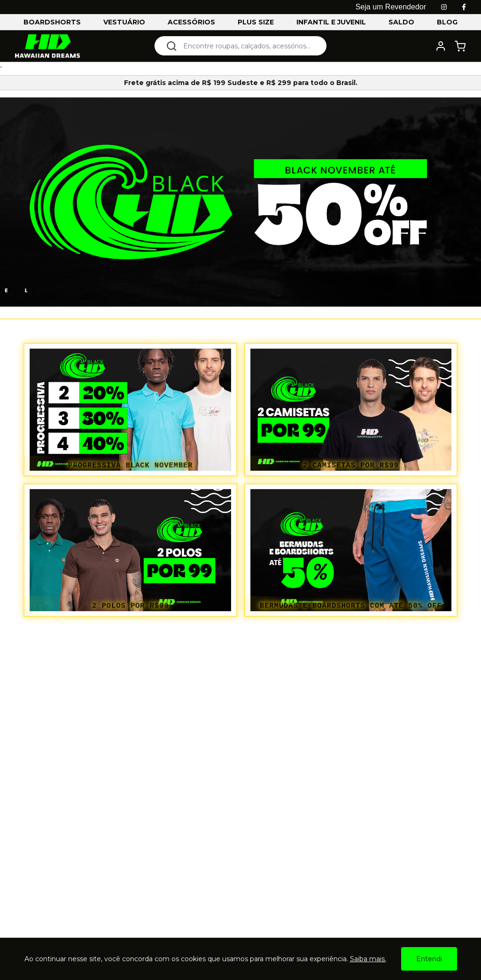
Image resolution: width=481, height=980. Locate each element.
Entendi (429, 959)
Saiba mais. (368, 959)
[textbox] (247, 46)
